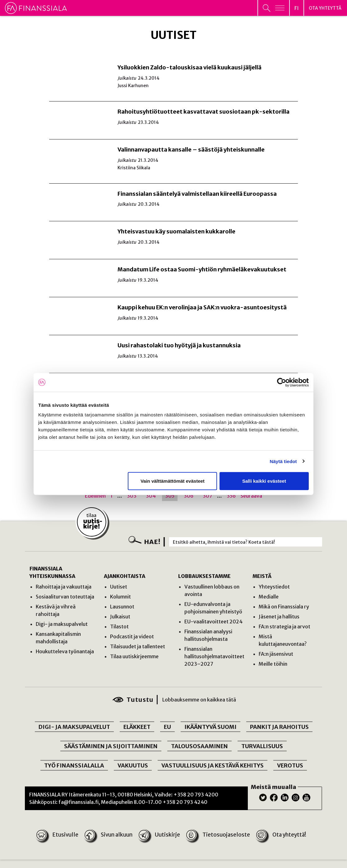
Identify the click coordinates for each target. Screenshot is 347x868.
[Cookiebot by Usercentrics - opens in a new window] (282, 382)
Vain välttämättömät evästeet (173, 481)
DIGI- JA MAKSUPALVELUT (74, 727)
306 (189, 496)
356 (231, 496)
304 (151, 496)
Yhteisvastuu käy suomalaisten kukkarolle (176, 231)
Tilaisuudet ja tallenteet (138, 646)
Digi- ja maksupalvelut (62, 624)
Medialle (269, 597)
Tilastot (119, 626)
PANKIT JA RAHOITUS (279, 727)
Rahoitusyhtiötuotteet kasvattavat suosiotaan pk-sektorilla (204, 112)
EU (167, 727)
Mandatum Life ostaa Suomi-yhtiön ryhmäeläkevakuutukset (202, 269)
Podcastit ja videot (132, 636)
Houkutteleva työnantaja (65, 651)
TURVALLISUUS (262, 746)
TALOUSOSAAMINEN (199, 746)
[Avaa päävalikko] (274, 8)
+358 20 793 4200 (196, 795)
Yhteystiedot (274, 587)
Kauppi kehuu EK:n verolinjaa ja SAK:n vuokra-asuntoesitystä (202, 307)
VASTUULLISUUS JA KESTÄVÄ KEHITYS (213, 765)
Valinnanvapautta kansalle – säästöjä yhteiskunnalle (191, 150)
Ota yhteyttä (325, 8)
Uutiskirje (159, 835)
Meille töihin (273, 664)
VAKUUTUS (133, 765)
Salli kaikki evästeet (264, 481)
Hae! (152, 542)
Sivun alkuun (109, 835)
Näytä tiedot (283, 461)
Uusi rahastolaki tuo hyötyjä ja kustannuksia (179, 345)
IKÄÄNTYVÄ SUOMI (211, 727)
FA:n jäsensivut (276, 654)
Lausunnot (122, 607)
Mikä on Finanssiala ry (284, 607)
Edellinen (95, 496)
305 (170, 496)
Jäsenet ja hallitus (279, 617)
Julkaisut (120, 617)
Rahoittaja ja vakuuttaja (64, 587)
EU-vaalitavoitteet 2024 (213, 622)
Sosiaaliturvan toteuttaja (65, 597)
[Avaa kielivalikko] (297, 8)
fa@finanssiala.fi (79, 802)
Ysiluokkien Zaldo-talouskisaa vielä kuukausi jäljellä (190, 67)
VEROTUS (290, 765)
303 (132, 496)
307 (208, 496)
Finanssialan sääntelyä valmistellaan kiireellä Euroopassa (197, 194)
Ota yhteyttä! (280, 835)
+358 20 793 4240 (185, 802)
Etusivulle (58, 835)
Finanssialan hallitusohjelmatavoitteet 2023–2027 (214, 656)
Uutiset (119, 587)
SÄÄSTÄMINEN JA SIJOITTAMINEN (111, 746)
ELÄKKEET (137, 727)
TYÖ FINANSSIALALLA (74, 765)
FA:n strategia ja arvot (285, 626)
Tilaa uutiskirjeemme (134, 656)
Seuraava (251, 496)
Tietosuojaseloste (217, 835)
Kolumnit (120, 597)
